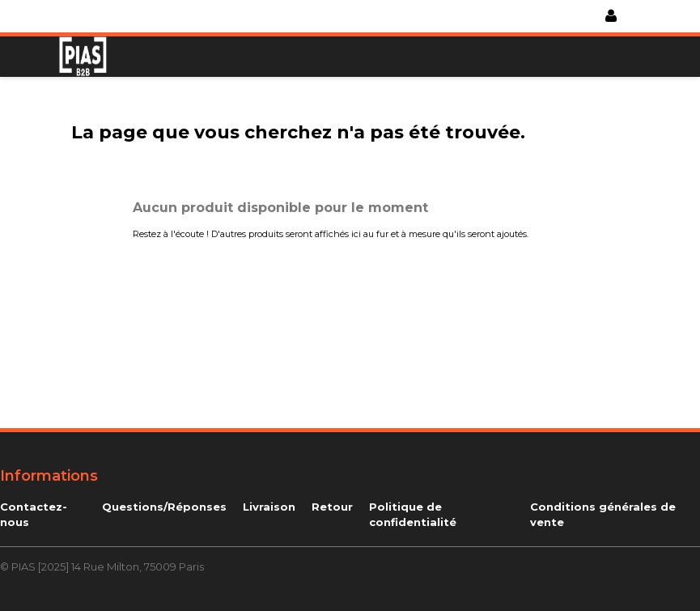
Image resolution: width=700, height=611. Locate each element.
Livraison (269, 507)
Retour (332, 507)
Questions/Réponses (164, 507)
